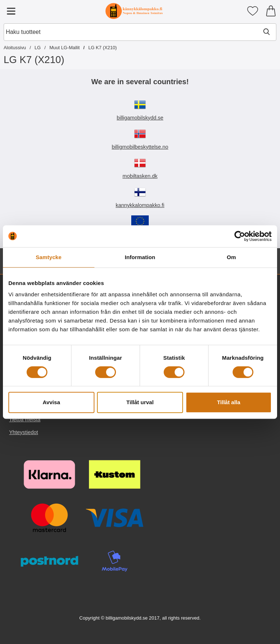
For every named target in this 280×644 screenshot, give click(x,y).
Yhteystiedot (24, 432)
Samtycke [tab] (49, 257)
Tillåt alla (229, 402)
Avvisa (51, 402)
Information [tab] (140, 257)
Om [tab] (231, 257)
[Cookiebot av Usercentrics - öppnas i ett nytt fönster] (240, 236)
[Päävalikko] (11, 11)
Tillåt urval (140, 402)
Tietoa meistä (25, 419)
